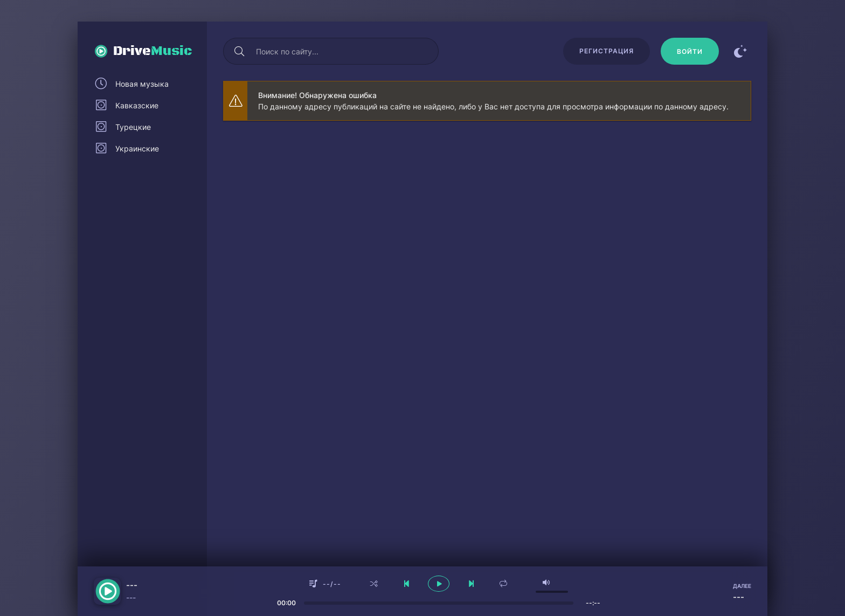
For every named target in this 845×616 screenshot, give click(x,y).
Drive (153, 51)
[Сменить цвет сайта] (740, 51)
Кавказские (137, 105)
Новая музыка (142, 84)
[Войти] (690, 51)
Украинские (137, 148)
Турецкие (133, 127)
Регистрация (607, 51)
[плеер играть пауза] (439, 584)
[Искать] (239, 51)
